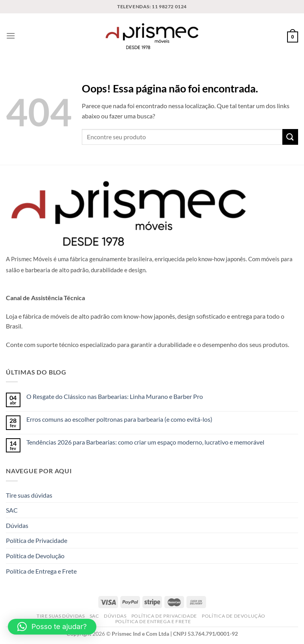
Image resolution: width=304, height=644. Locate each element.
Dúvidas (17, 525)
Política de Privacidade (37, 540)
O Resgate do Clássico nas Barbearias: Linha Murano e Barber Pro (115, 396)
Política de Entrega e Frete (41, 571)
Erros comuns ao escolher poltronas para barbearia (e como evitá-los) (119, 419)
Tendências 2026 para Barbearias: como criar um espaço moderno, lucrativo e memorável (145, 442)
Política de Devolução (35, 556)
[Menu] (11, 36)
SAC (12, 510)
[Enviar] (290, 137)
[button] (52, 627)
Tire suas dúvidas (29, 495)
